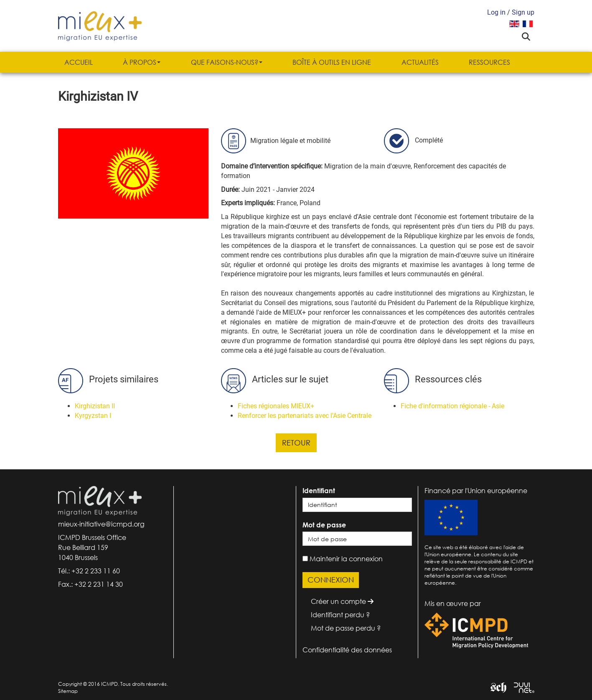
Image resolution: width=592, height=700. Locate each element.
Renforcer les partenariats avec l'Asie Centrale (305, 416)
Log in (496, 12)
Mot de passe (324, 525)
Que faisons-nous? (227, 62)
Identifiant (319, 491)
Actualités (420, 62)
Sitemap (68, 691)
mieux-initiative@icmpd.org (101, 524)
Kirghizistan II (95, 406)
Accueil (79, 62)
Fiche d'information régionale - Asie (452, 406)
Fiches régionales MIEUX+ (276, 406)
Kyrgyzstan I (93, 416)
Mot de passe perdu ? (346, 628)
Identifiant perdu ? (340, 615)
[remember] (305, 559)
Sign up (523, 12)
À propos (142, 62)
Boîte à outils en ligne (332, 62)
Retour (296, 443)
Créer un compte (342, 601)
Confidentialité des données (347, 650)
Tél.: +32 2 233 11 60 (89, 571)
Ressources (489, 62)
